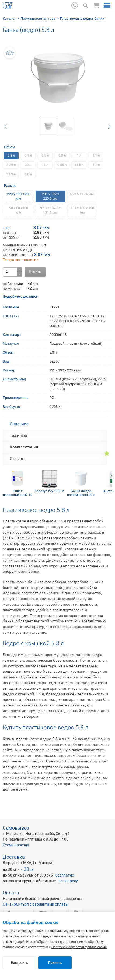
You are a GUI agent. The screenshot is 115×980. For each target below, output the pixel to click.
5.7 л (96, 165)
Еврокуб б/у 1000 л (49, 491)
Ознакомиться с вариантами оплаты (36, 904)
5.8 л (11, 155)
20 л (28, 165)
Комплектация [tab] (24, 447)
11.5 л (79, 165)
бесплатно (65, 875)
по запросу (68, 881)
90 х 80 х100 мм (19, 210)
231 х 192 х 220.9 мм (50, 196)
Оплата (11, 893)
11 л (45, 165)
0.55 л (62, 165)
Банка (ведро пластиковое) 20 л (81, 493)
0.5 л (45, 155)
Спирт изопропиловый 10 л (18, 493)
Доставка (14, 857)
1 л (79, 155)
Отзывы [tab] (18, 459)
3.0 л (28, 174)
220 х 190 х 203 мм (19, 196)
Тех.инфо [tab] (18, 436)
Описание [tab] (19, 424)
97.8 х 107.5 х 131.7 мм (50, 210)
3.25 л (11, 165)
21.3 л (11, 174)
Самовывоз (16, 828)
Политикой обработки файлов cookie (79, 947)
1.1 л (96, 155)
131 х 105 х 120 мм (82, 210)
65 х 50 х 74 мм (82, 194)
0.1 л (28, 155)
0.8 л (62, 155)
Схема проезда (16, 845)
